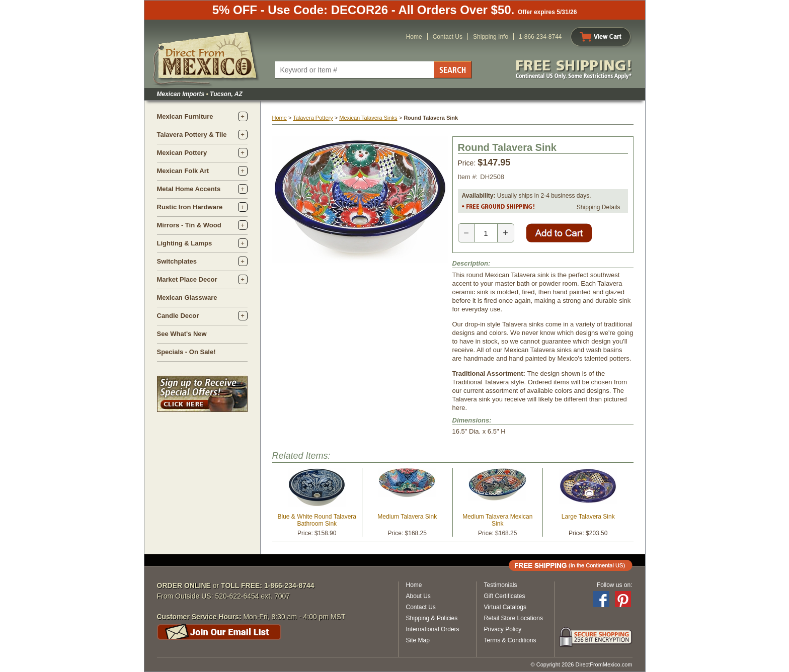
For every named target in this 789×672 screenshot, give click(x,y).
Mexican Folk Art (183, 171)
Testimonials (501, 585)
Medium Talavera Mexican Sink (497, 520)
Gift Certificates (505, 596)
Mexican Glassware (187, 298)
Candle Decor (178, 316)
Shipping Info (491, 37)
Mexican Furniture (185, 116)
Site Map (418, 640)
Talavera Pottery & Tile (192, 135)
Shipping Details (599, 207)
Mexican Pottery (182, 153)
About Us (418, 596)
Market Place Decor (187, 279)
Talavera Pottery (313, 118)
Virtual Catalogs (505, 607)
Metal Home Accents (189, 189)
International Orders (433, 629)
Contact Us (448, 37)
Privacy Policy (503, 629)
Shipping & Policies (432, 618)
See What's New (182, 334)
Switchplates (177, 261)
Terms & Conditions (510, 640)
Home (414, 37)
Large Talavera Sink (588, 517)
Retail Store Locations (514, 618)
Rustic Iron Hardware (190, 207)
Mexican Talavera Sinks (368, 118)
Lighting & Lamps (185, 243)
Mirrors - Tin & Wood (189, 225)
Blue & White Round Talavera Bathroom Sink (317, 520)
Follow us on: (615, 585)
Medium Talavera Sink (407, 517)
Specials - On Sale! (186, 352)
